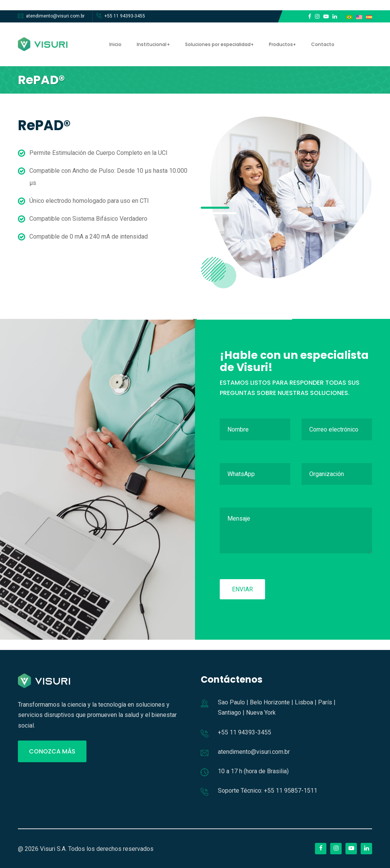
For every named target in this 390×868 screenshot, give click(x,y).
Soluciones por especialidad (217, 44)
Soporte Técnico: (240, 791)
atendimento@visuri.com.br (55, 16)
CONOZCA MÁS (52, 751)
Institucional (152, 44)
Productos (281, 44)
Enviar (242, 589)
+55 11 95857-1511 (291, 791)
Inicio (115, 44)
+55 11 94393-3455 (125, 16)
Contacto (322, 44)
